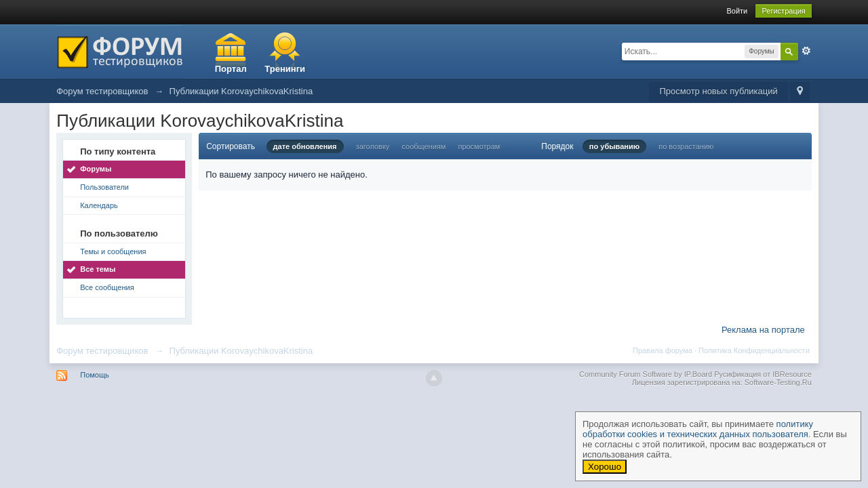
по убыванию (614, 146)
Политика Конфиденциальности (754, 350)
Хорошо (605, 467)
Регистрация (783, 11)
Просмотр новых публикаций (718, 91)
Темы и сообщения (113, 251)
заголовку (373, 146)
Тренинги (285, 69)
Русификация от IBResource (762, 374)
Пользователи (104, 187)
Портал (231, 69)
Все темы (98, 269)
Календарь (99, 205)
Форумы (96, 169)
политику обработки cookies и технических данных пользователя (698, 429)
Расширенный (806, 51)
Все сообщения (107, 287)
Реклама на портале (763, 330)
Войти (737, 11)
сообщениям (423, 146)
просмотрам (479, 146)
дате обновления (305, 146)
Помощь (95, 375)
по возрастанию (686, 146)
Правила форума (663, 350)
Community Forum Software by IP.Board (646, 374)
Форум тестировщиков (102, 351)
